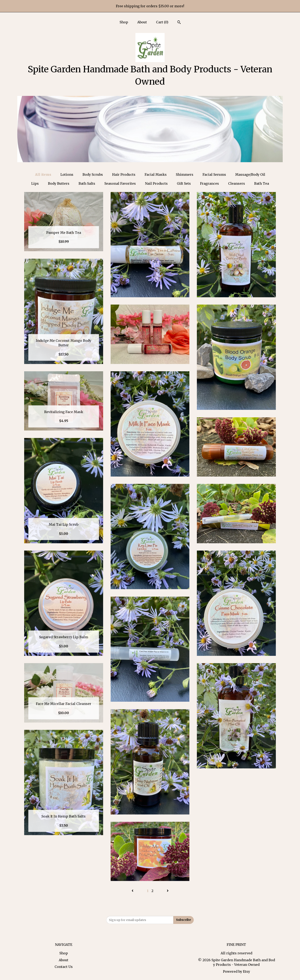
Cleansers (237, 183)
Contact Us (64, 967)
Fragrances (209, 183)
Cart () (162, 22)
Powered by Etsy (236, 971)
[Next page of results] (168, 891)
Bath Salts (87, 183)
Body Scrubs (93, 174)
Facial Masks (156, 174)
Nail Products (156, 183)
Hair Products (124, 174)
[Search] (179, 23)
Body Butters (59, 183)
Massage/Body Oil (250, 174)
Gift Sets (184, 183)
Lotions (67, 174)
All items (43, 174)
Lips (35, 183)
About (142, 22)
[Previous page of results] (133, 891)
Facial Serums (214, 174)
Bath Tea (262, 183)
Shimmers (185, 174)
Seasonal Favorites (120, 183)
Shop (124, 22)
